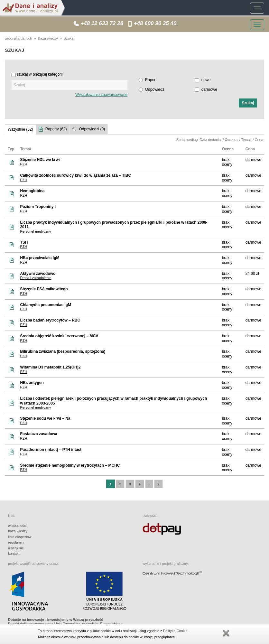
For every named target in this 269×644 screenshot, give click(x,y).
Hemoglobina (32, 191)
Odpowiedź (155, 89)
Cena (260, 140)
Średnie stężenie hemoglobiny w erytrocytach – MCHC (70, 465)
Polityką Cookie (175, 631)
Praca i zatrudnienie (36, 278)
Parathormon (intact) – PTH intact (51, 450)
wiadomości (17, 526)
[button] (248, 103)
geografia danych (18, 38)
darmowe (209, 89)
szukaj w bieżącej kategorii (40, 74)
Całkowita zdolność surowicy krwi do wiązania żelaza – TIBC (75, 175)
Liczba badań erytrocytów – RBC (50, 320)
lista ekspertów (20, 537)
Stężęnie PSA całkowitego (44, 289)
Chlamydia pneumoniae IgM (46, 305)
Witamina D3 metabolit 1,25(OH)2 (50, 367)
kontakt (14, 554)
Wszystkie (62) (20, 129)
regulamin (16, 542)
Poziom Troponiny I (38, 207)
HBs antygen (32, 383)
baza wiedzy (18, 531)
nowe (206, 80)
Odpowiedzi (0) (92, 129)
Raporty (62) (56, 129)
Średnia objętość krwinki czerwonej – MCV (59, 336)
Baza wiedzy (48, 38)
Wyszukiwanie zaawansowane (101, 95)
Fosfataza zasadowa (38, 434)
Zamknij (226, 633)
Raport (151, 80)
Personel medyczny (35, 231)
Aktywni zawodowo (38, 274)
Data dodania (211, 140)
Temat (246, 140)
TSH (24, 242)
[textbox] (70, 85)
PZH (23, 164)
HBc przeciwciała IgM (40, 258)
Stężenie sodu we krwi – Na (45, 418)
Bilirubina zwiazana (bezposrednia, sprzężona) (63, 351)
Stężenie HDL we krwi (40, 160)
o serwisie (16, 548)
